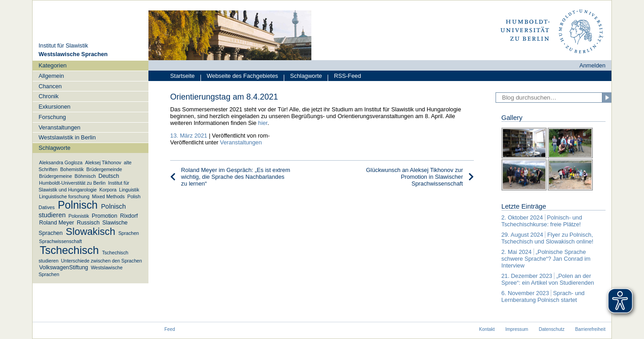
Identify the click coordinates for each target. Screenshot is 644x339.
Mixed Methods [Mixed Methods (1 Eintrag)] (108, 196)
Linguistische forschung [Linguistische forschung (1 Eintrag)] (64, 196)
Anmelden (592, 65)
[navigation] (91, 172)
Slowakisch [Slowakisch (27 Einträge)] (90, 232)
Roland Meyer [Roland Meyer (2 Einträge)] (56, 223)
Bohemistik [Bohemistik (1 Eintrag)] (72, 169)
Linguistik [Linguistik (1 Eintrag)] (129, 190)
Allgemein (51, 76)
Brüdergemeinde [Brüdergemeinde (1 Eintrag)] (104, 169)
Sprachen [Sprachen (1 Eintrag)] (129, 233)
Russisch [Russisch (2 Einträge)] (88, 223)
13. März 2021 (189, 136)
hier (263, 123)
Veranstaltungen (60, 127)
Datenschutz (551, 329)
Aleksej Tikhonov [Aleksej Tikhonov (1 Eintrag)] (103, 162)
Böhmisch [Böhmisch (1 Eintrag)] (85, 176)
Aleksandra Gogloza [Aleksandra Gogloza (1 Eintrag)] (61, 162)
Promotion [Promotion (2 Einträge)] (105, 216)
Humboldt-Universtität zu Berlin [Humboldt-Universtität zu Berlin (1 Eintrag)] (72, 183)
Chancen (50, 86)
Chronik (48, 96)
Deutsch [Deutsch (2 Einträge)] (109, 176)
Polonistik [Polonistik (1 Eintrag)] (79, 216)
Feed (169, 329)
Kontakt (487, 329)
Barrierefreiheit (590, 329)
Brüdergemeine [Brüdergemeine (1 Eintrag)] (55, 176)
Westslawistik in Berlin (67, 137)
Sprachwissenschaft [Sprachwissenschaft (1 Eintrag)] (60, 241)
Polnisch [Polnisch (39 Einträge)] (78, 205)
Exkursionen (54, 107)
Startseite (182, 76)
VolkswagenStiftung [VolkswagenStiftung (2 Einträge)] (63, 267)
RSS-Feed (344, 77)
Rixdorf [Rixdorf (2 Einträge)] (129, 216)
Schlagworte (303, 77)
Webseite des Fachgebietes (239, 77)
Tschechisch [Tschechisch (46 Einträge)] (69, 251)
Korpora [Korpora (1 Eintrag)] (108, 190)
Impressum (517, 329)
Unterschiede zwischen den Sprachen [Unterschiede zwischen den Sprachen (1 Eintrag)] (102, 261)
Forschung (52, 117)
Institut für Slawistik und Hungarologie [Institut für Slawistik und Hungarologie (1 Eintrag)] (84, 186)
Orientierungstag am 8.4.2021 (224, 97)
